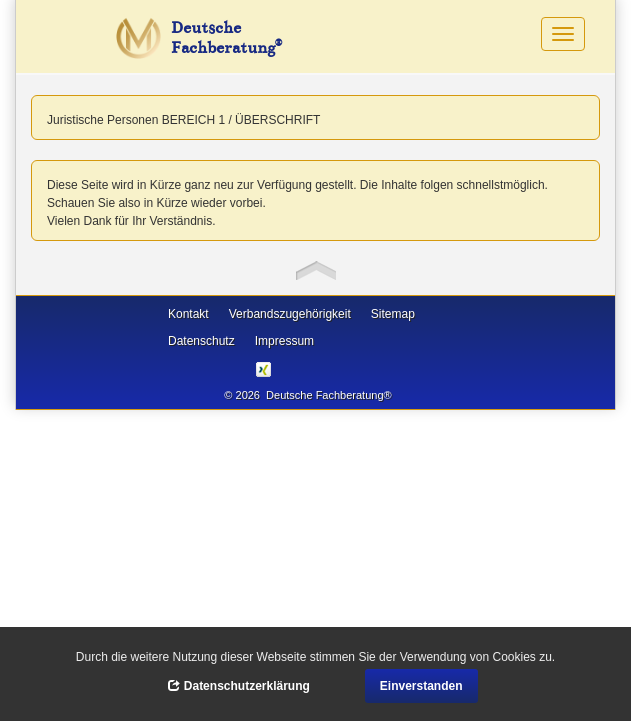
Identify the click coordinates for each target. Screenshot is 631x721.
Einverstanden (421, 686)
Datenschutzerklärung (238, 686)
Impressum (284, 341)
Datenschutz (201, 341)
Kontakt (188, 314)
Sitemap (393, 314)
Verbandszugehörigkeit (290, 314)
